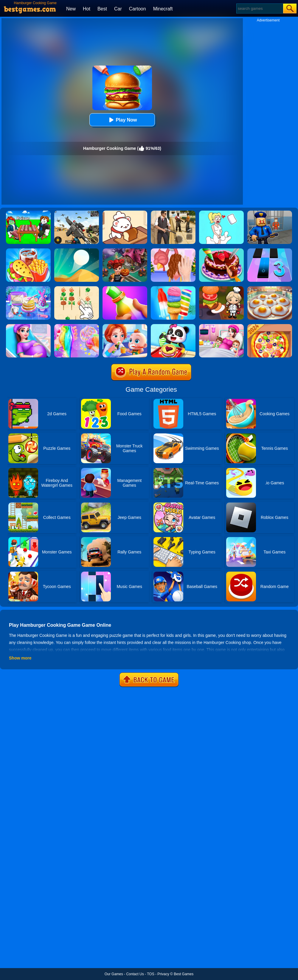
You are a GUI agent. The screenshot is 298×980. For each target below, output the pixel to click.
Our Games (114, 974)
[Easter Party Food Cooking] (270, 288)
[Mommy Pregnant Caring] (221, 326)
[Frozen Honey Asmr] (125, 288)
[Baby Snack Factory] (173, 326)
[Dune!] (77, 251)
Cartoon (138, 9)
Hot (87, 9)
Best (102, 9)
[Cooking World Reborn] (221, 288)
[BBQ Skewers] (77, 288)
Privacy (163, 974)
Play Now (122, 120)
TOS (150, 974)
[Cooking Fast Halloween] (125, 251)
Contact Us (135, 974)
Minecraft (163, 9)
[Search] (259, 8)
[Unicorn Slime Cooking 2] (77, 326)
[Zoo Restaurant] (125, 213)
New (71, 9)
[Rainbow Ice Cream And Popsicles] (173, 288)
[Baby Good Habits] (125, 326)
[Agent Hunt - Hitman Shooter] (173, 213)
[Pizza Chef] (270, 326)
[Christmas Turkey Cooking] (173, 251)
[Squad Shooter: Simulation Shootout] (77, 213)
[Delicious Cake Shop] (221, 251)
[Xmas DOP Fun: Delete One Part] (221, 213)
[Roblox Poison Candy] (28, 213)
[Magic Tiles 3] (270, 251)
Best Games (184, 974)
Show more (20, 658)
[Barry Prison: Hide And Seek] (270, 213)
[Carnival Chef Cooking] (28, 251)
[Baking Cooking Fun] (28, 288)
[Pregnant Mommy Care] (28, 326)
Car (118, 9)
